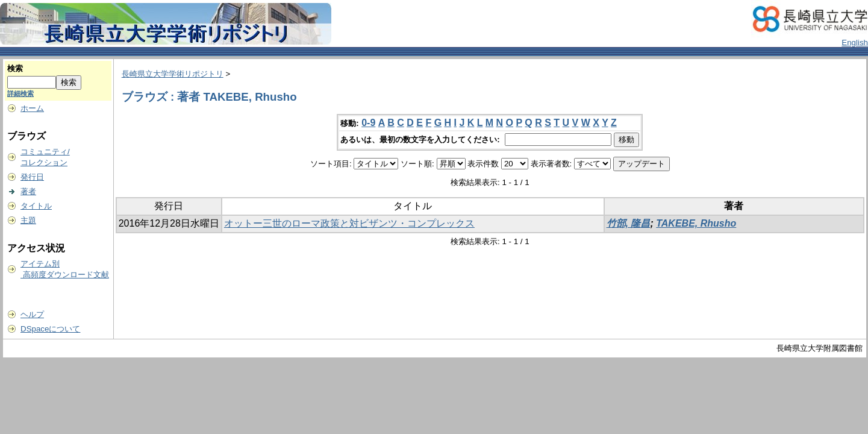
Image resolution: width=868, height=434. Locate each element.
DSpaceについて (50, 329)
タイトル (36, 206)
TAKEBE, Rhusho (696, 223)
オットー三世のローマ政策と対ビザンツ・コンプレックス (349, 223)
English (855, 42)
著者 (28, 191)
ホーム (32, 108)
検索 (15, 68)
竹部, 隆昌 (629, 223)
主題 (28, 220)
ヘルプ (32, 314)
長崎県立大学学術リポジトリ (173, 74)
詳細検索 (20, 93)
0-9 (368, 123)
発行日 (32, 177)
